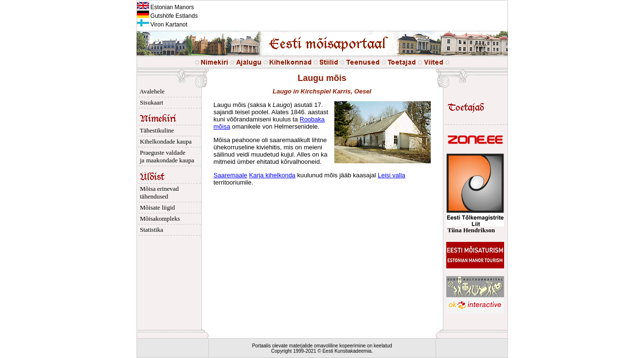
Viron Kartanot (162, 25)
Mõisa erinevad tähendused (158, 192)
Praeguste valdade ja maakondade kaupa (166, 156)
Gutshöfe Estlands (167, 16)
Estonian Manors (165, 7)
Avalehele (151, 91)
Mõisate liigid (156, 207)
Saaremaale (231, 175)
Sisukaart (150, 102)
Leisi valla (391, 175)
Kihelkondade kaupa (164, 141)
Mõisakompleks (159, 219)
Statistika (150, 230)
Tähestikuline (156, 130)
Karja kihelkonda (272, 175)
